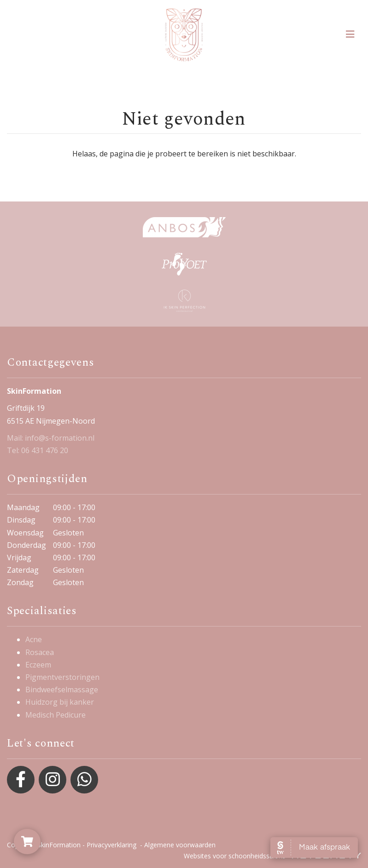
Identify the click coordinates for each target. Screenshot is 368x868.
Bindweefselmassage (62, 690)
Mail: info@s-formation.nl (51, 438)
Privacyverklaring (111, 845)
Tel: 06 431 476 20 (38, 450)
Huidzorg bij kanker (60, 702)
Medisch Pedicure (55, 715)
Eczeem (38, 665)
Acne (34, 639)
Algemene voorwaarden (180, 845)
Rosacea (40, 652)
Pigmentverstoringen (62, 677)
